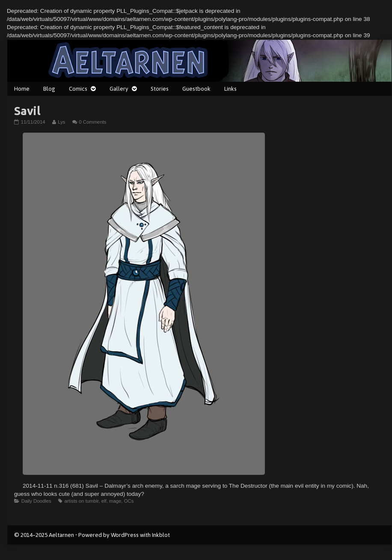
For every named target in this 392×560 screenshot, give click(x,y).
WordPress (125, 535)
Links (230, 89)
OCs (129, 501)
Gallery (119, 89)
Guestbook (196, 89)
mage (115, 501)
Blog (49, 89)
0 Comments (92, 122)
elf (104, 501)
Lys (61, 122)
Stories (160, 89)
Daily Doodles (36, 501)
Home (22, 89)
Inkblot (161, 535)
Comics (78, 89)
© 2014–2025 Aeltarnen (44, 535)
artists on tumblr (81, 501)
